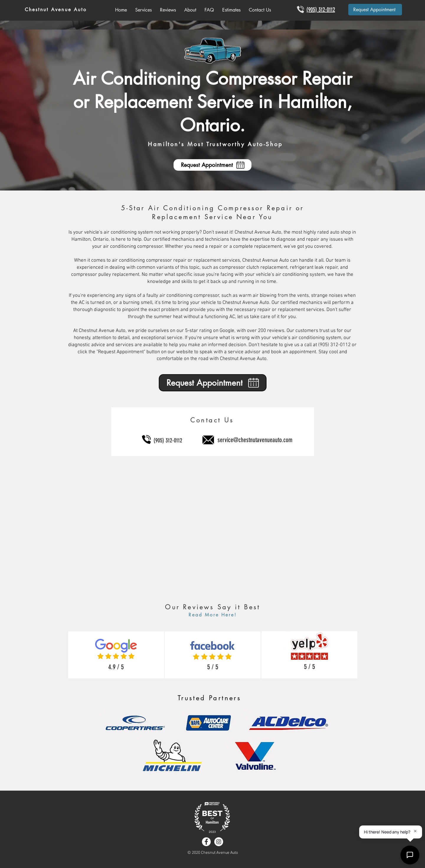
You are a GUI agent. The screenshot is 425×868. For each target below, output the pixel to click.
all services (301, 829)
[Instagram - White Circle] (219, 842)
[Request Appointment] (375, 10)
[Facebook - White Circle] (206, 842)
